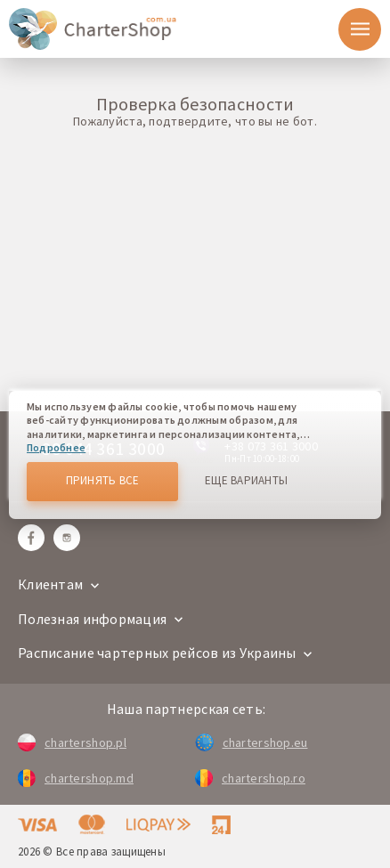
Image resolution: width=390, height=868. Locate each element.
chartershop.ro (250, 778)
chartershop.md (76, 778)
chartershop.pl (72, 742)
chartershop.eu (251, 742)
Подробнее (56, 447)
